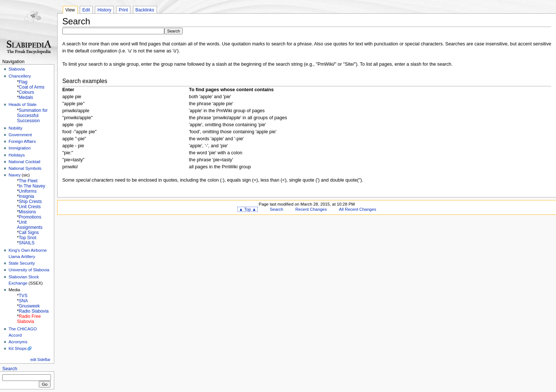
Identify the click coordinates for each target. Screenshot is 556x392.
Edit (86, 10)
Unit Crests (30, 207)
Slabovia (17, 69)
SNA (23, 301)
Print (123, 10)
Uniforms (28, 191)
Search (10, 369)
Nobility (16, 128)
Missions (28, 212)
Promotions (30, 217)
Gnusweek (29, 306)
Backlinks (145, 10)
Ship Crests (30, 202)
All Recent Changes (358, 209)
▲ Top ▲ (248, 209)
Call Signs (29, 233)
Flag (23, 82)
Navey (14, 175)
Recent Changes (311, 209)
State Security (22, 263)
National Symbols (25, 168)
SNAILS (27, 243)
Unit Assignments (30, 225)
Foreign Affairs (22, 141)
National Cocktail (24, 162)
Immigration (20, 148)
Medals (26, 97)
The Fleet (28, 181)
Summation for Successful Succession (32, 116)
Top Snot (28, 238)
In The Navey (32, 186)
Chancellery (20, 76)
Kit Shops (18, 348)
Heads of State (23, 104)
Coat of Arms (32, 87)
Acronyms (18, 342)
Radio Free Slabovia (29, 319)
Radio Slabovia (34, 311)
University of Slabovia (29, 270)
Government (20, 135)
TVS (23, 296)
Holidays (17, 155)
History (104, 10)
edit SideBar (40, 360)
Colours (27, 92)
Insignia (27, 196)
